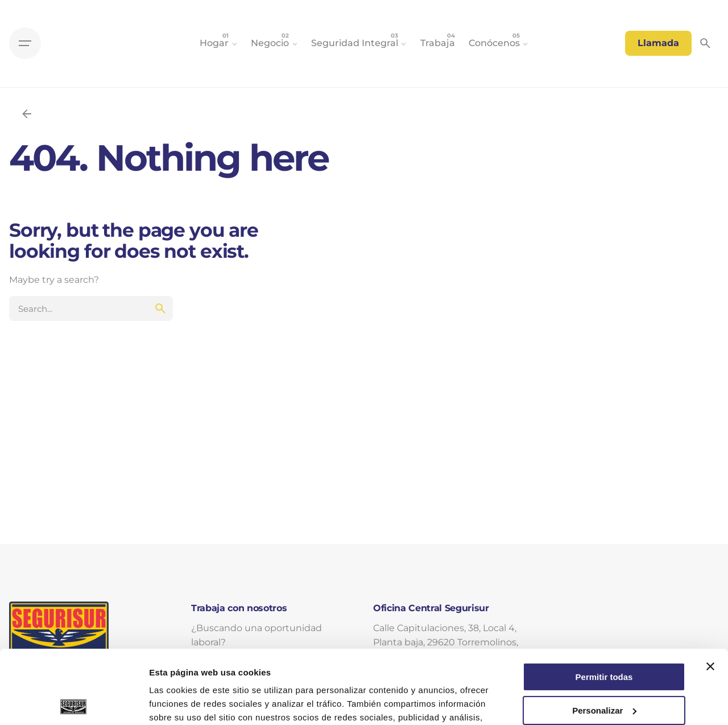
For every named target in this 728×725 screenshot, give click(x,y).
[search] (160, 308)
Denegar (604, 670)
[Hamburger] (25, 43)
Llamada (658, 43)
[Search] (705, 43)
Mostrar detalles (182, 703)
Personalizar (604, 637)
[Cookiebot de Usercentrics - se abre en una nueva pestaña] (74, 703)
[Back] (27, 114)
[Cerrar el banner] (710, 593)
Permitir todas (604, 604)
